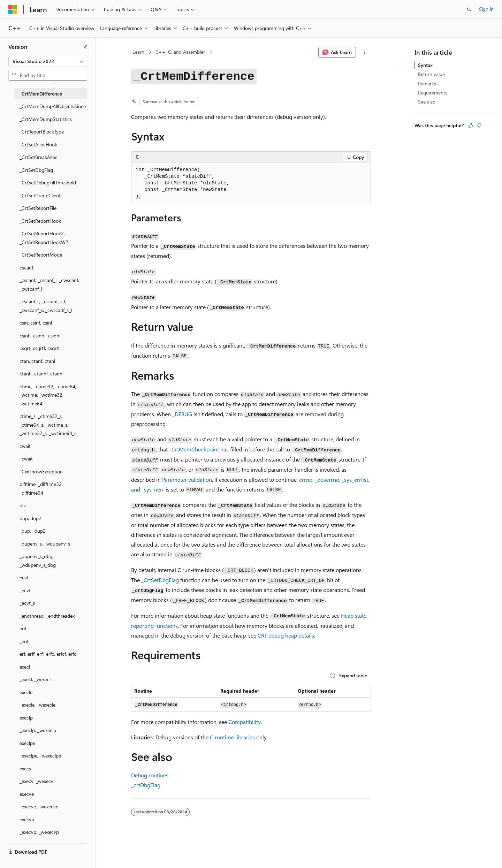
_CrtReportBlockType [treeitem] (42, 132)
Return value (431, 74)
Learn (138, 52)
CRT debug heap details (286, 635)
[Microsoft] (13, 9)
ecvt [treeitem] (24, 577)
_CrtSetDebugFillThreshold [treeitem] (48, 182)
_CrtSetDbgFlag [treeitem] (36, 170)
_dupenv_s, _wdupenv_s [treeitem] (45, 544)
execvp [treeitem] (27, 819)
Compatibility (245, 722)
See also (427, 102)
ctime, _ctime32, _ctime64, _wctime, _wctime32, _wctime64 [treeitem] (48, 395)
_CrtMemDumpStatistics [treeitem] (46, 119)
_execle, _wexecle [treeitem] (37, 705)
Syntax (425, 65)
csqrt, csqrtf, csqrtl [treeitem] (39, 348)
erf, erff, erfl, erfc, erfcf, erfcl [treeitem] (48, 654)
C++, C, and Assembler (180, 52)
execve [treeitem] (27, 794)
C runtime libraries (232, 737)
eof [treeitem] (23, 628)
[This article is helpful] (471, 125)
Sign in (486, 9)
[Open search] (469, 9)
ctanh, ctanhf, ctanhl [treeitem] (41, 374)
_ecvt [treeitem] (25, 590)
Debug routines (150, 775)
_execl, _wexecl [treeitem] (35, 679)
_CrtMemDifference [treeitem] (41, 94)
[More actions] (365, 52)
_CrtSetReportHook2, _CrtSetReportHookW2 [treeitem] (44, 238)
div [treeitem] (23, 505)
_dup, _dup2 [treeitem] (33, 531)
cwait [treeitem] (25, 446)
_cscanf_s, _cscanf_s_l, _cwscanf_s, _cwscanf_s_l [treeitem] (46, 306)
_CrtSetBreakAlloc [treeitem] (39, 157)
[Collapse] (85, 47)
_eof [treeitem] (24, 641)
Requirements (433, 93)
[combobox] (48, 61)
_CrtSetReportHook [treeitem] (40, 221)
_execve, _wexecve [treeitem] (39, 806)
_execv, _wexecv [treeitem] (36, 781)
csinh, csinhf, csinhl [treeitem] (40, 336)
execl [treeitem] (25, 667)
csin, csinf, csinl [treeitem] (36, 323)
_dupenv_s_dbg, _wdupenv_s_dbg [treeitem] (38, 561)
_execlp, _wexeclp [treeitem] (38, 730)
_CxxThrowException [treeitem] (41, 471)
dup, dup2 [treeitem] (31, 518)
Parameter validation (187, 479)
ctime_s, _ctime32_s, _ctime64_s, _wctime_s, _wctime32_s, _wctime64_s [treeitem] (48, 425)
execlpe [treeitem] (27, 743)
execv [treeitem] (25, 768)
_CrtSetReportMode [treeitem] (41, 255)
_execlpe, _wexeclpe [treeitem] (40, 756)
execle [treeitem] (26, 692)
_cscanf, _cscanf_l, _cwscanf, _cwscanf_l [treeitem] (49, 284)
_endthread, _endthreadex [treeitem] (47, 616)
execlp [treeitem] (26, 718)
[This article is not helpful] (479, 125)
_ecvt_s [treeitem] (27, 603)
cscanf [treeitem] (26, 268)
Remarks (427, 83)
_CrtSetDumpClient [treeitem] (40, 195)
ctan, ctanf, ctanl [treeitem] (37, 361)
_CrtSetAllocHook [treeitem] (38, 144)
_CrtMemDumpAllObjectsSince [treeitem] (53, 106)
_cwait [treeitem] (26, 459)
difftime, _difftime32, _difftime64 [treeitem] (41, 488)
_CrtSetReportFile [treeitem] (38, 208)
